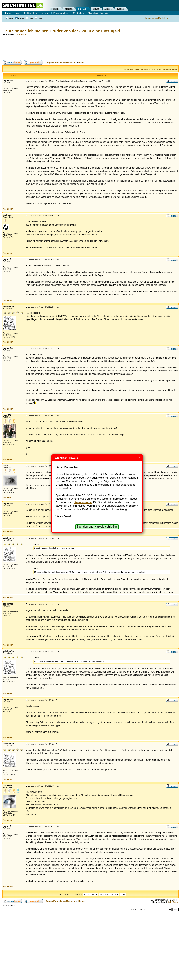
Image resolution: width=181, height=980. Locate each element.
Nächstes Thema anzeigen (164, 69)
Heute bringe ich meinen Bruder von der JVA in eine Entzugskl (61, 31)
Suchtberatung (30, 13)
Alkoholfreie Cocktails (98, 13)
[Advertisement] (67, 48)
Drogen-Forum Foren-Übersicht (61, 63)
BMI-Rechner (78, 13)
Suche (20, 19)
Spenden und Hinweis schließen (97, 527)
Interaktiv (83, 9)
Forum (96, 9)
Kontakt (121, 9)
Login (39, 19)
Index (10, 19)
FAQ (29, 19)
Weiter (24, 34)
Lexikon (108, 9)
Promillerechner (61, 13)
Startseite (55, 9)
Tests (18, 13)
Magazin (69, 9)
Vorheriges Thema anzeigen (137, 69)
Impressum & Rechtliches (157, 18)
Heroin (81, 63)
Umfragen (45, 13)
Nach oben (8, 209)
